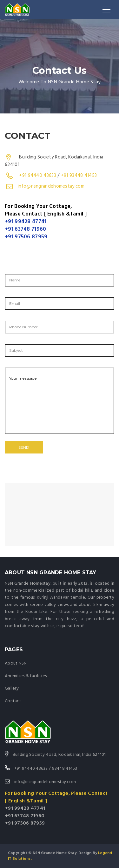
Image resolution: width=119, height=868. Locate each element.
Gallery (12, 688)
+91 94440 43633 (38, 176)
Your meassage (60, 401)
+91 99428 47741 (26, 222)
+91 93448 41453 (79, 176)
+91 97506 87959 (26, 237)
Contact (13, 701)
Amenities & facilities (26, 676)
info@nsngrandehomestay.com (51, 186)
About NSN (16, 663)
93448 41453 (65, 769)
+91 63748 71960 (26, 229)
